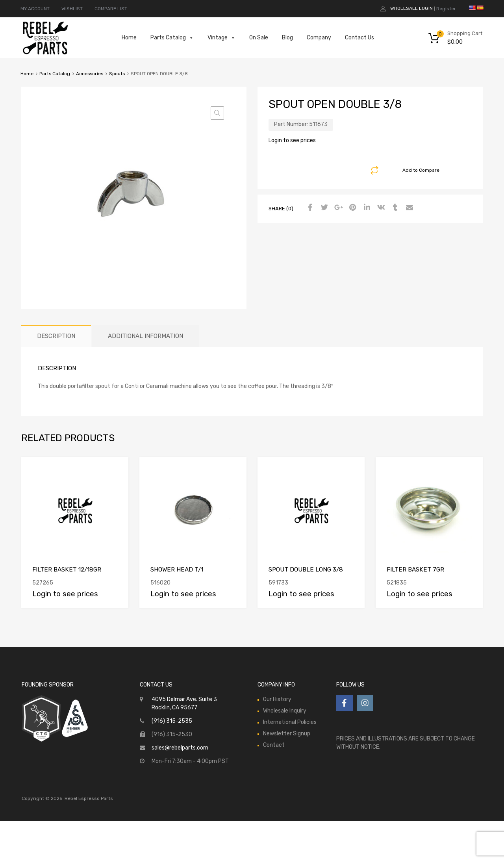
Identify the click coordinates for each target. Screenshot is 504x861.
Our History (277, 699)
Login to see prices (292, 140)
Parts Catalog (172, 38)
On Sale (259, 38)
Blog (287, 38)
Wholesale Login (411, 8)
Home (129, 38)
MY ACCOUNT (35, 9)
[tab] (56, 336)
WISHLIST (72, 9)
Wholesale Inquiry (285, 711)
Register (446, 9)
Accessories (90, 74)
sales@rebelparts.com (180, 748)
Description (56, 336)
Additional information (145, 336)
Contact (274, 745)
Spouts (117, 74)
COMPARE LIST (111, 9)
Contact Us (359, 38)
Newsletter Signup (287, 734)
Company (319, 38)
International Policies (290, 722)
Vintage (221, 38)
